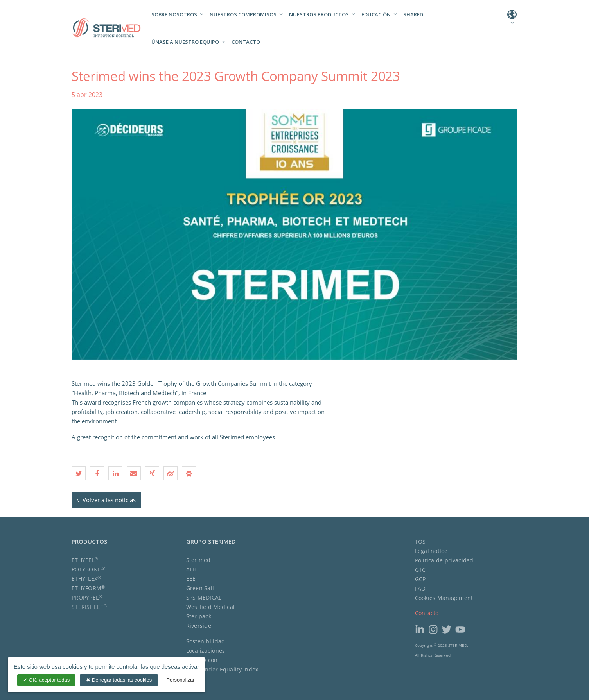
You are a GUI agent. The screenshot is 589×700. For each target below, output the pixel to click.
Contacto (246, 42)
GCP (420, 579)
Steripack (199, 616)
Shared (413, 14)
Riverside (199, 626)
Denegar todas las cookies (119, 680)
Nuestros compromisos (243, 14)
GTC (420, 570)
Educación (376, 14)
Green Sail (200, 588)
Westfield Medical (211, 607)
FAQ (420, 588)
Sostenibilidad (206, 641)
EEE (191, 579)
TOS (420, 542)
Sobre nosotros (174, 14)
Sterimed (198, 560)
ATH (191, 569)
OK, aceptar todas (46, 680)
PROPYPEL (87, 597)
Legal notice (431, 551)
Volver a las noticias (106, 500)
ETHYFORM (88, 588)
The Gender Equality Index (222, 669)
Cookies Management (444, 598)
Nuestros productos (319, 14)
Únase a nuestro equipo (185, 42)
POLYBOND (89, 569)
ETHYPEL (85, 560)
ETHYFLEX (86, 579)
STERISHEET (89, 607)
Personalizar (180, 680)
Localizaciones (206, 651)
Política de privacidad (444, 560)
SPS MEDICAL (204, 597)
